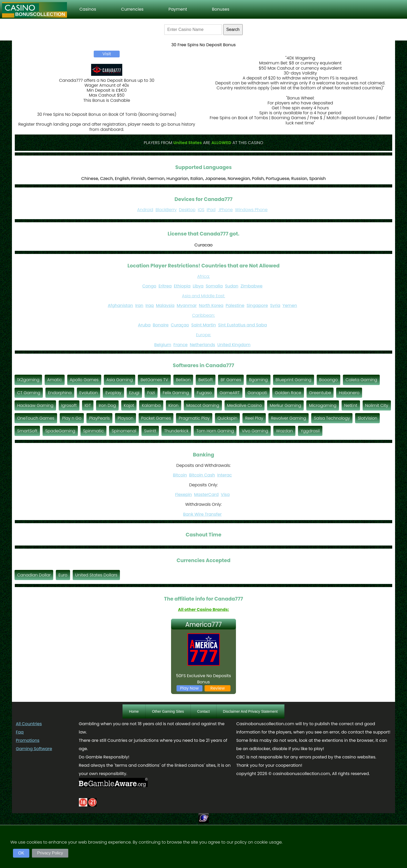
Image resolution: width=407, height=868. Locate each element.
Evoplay (113, 393)
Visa (225, 494)
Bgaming (258, 380)
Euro (63, 575)
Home (134, 711)
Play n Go (72, 418)
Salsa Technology (332, 418)
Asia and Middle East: (203, 296)
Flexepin (184, 494)
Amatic (55, 380)
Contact (203, 711)
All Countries (29, 724)
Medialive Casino (245, 405)
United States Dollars (96, 575)
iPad (211, 210)
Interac (225, 475)
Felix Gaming (176, 393)
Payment (178, 9)
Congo (149, 286)
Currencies (132, 9)
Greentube (320, 393)
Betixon (183, 380)
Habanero (349, 393)
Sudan (232, 286)
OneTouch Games (36, 418)
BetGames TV (154, 380)
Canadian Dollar (34, 575)
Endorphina (60, 393)
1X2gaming (28, 380)
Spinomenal (124, 431)
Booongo (329, 380)
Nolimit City (377, 405)
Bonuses (221, 9)
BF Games (231, 380)
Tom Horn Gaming (215, 431)
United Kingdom (234, 345)
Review (218, 688)
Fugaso (204, 393)
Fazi (151, 393)
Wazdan (284, 431)
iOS (201, 210)
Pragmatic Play (194, 418)
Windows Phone (251, 210)
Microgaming (323, 405)
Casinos (88, 9)
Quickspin (228, 418)
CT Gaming (29, 393)
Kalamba (151, 405)
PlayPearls (99, 418)
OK (21, 853)
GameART (230, 393)
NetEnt (351, 405)
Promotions (28, 740)
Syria (275, 305)
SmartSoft (27, 431)
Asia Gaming (120, 380)
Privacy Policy (50, 853)
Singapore (257, 305)
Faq (20, 732)
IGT (88, 405)
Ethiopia (182, 286)
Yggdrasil (310, 431)
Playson (126, 418)
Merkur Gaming (285, 405)
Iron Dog (107, 405)
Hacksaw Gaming (35, 405)
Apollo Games (84, 380)
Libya (198, 286)
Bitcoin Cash (202, 475)
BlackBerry (166, 210)
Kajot (129, 405)
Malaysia (165, 305)
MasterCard (206, 494)
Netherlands (202, 345)
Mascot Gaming (203, 405)
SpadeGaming (60, 431)
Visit (107, 54)
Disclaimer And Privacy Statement (250, 711)
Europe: (203, 335)
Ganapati (257, 393)
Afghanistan (120, 305)
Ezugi (134, 393)
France (181, 345)
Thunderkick (176, 431)
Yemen (290, 305)
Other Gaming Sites (168, 711)
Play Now (189, 688)
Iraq (150, 305)
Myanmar (187, 305)
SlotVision (367, 418)
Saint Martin (204, 325)
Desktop (187, 210)
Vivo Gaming (255, 431)
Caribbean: (203, 315)
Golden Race (288, 393)
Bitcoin (180, 475)
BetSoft (206, 380)
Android (145, 210)
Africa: (204, 276)
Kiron (174, 405)
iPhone (225, 210)
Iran (139, 305)
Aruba (144, 325)
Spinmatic (93, 431)
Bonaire (161, 325)
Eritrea (165, 286)
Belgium (163, 345)
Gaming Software (34, 749)
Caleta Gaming (361, 380)
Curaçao (180, 325)
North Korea (211, 305)
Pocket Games (156, 418)
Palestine (235, 305)
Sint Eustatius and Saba (242, 325)
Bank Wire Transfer (202, 514)
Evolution (89, 393)
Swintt (150, 431)
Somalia (214, 286)
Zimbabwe (252, 286)
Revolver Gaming (289, 418)
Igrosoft (69, 405)
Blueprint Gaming (294, 380)
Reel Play (254, 418)
